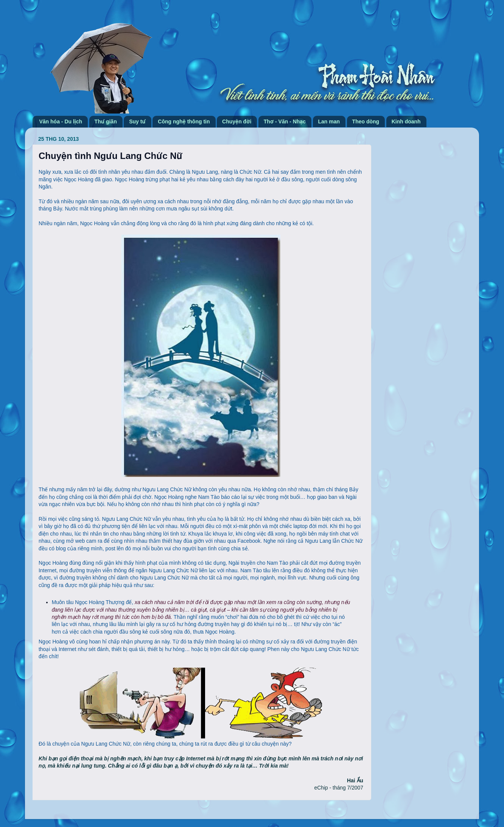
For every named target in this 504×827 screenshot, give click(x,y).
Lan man (329, 121)
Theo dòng (366, 121)
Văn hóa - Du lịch (61, 121)
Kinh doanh (406, 121)
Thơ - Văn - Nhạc (285, 121)
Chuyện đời (237, 121)
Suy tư (137, 121)
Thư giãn (106, 121)
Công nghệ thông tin (184, 121)
